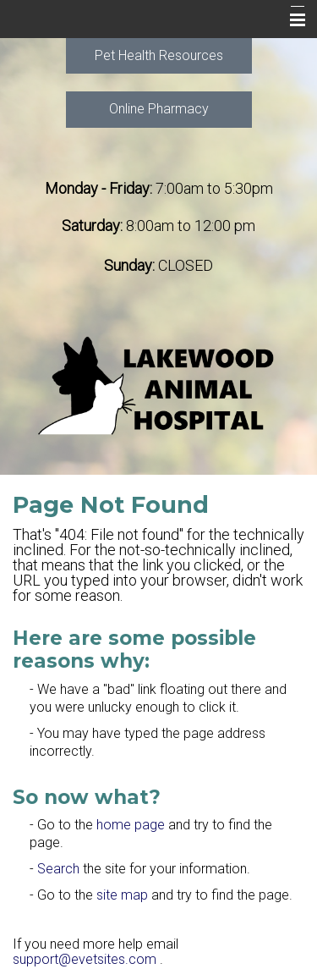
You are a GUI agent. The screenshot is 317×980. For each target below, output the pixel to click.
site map (122, 895)
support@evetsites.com (85, 959)
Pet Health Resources (159, 55)
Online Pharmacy (159, 109)
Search (58, 869)
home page (131, 825)
